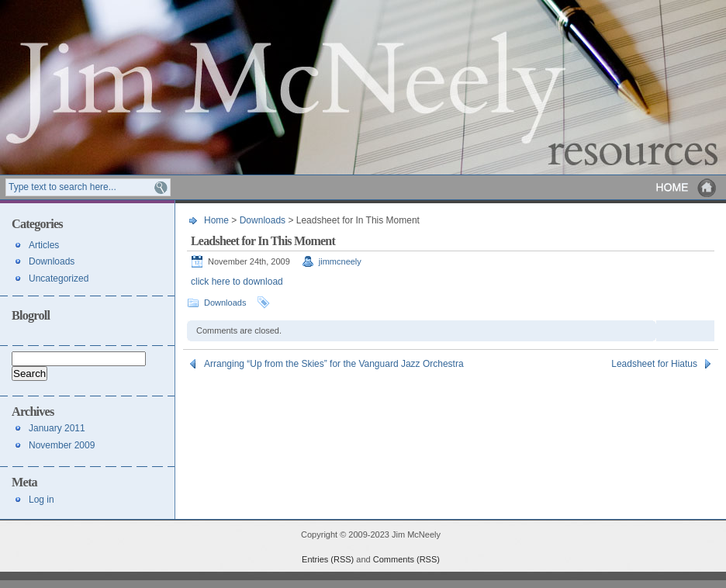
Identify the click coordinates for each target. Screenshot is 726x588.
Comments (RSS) (406, 559)
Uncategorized (59, 278)
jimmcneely (340, 261)
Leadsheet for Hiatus (654, 364)
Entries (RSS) (328, 559)
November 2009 (62, 445)
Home (687, 187)
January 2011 (57, 428)
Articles (44, 245)
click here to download (237, 282)
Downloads (263, 220)
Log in (41, 500)
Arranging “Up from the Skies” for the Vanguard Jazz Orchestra (334, 364)
